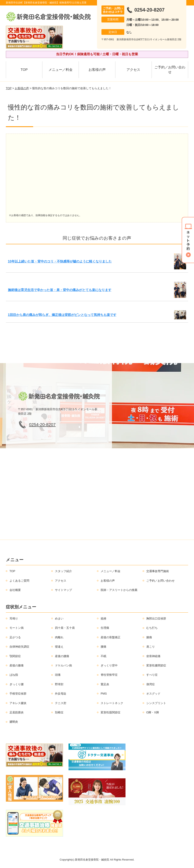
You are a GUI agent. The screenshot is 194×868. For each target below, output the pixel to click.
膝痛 (149, 637)
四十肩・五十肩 (65, 628)
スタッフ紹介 (63, 571)
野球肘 (59, 684)
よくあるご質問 (19, 581)
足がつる (15, 637)
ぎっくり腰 (17, 684)
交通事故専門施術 (158, 571)
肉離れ (59, 637)
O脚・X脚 (153, 712)
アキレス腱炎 (18, 703)
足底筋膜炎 (17, 712)
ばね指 (14, 675)
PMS (104, 694)
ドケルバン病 (63, 665)
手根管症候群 (18, 694)
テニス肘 (61, 703)
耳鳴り (14, 618)
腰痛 (103, 647)
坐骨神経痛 (153, 656)
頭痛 (58, 675)
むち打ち (152, 628)
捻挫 (103, 618)
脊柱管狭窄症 (109, 675)
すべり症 (152, 675)
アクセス (133, 70)
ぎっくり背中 (109, 665)
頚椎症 (59, 712)
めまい (59, 618)
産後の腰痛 (62, 656)
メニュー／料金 (61, 70)
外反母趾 (61, 694)
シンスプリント (156, 703)
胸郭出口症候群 (156, 618)
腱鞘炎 (14, 722)
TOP (24, 70)
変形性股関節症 (111, 712)
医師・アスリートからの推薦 (119, 590)
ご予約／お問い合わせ (170, 70)
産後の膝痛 (17, 665)
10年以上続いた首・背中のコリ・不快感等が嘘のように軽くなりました (60, 261)
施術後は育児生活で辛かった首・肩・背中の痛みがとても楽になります (60, 290)
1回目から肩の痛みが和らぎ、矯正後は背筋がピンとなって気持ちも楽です (62, 315)
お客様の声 (97, 70)
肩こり (151, 647)
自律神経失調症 (19, 647)
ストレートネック (112, 703)
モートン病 (17, 628)
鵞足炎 (105, 684)
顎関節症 (15, 656)
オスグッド (153, 694)
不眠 (103, 656)
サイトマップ (63, 590)
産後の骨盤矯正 (111, 637)
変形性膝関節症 (156, 665)
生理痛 (105, 628)
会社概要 (15, 590)
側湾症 (151, 684)
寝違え (59, 647)
